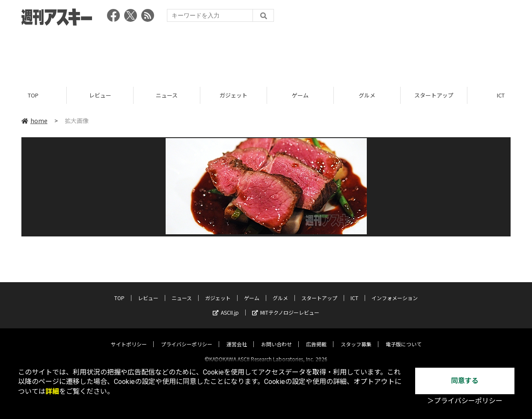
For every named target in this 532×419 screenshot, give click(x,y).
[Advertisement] (266, 53)
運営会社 (237, 337)
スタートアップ (434, 95)
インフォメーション (395, 291)
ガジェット (233, 95)
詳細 (52, 391)
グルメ (367, 95)
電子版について (404, 337)
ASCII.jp (226, 305)
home (34, 121)
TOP (33, 95)
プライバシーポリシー (187, 337)
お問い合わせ (276, 337)
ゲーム (300, 95)
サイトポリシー (129, 337)
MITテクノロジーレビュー (286, 305)
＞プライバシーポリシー (465, 401)
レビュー (100, 95)
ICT (354, 291)
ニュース (167, 95)
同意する (465, 381)
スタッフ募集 (356, 337)
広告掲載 (316, 337)
